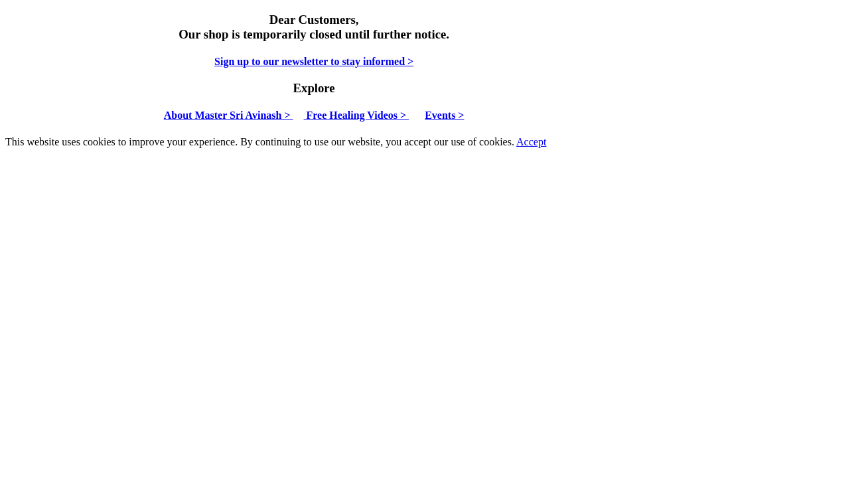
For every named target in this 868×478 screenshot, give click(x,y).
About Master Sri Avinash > (229, 115)
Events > (444, 115)
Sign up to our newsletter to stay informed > (314, 61)
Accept (531, 142)
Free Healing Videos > (357, 115)
